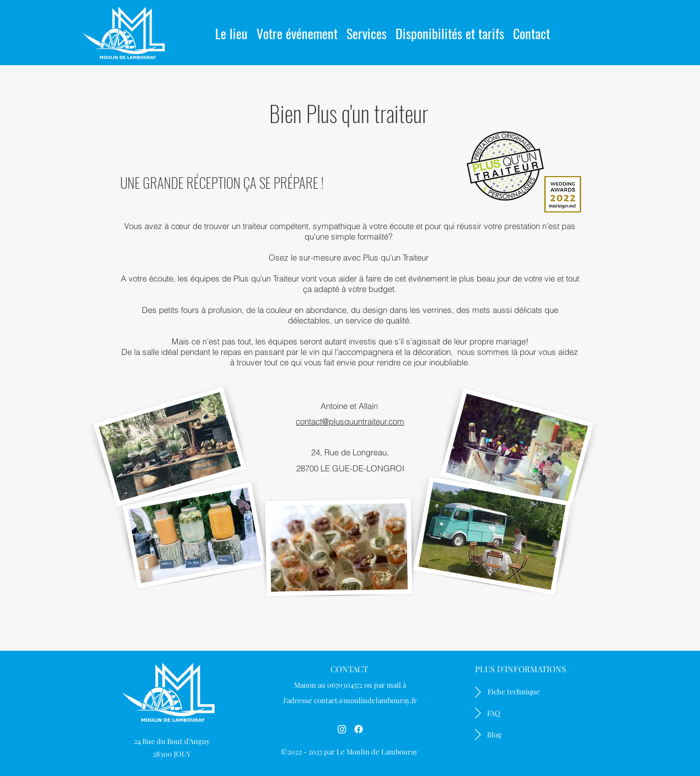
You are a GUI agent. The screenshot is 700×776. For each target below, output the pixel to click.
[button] (297, 28)
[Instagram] (342, 729)
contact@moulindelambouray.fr (365, 700)
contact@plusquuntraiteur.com (350, 421)
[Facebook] (359, 729)
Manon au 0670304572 (328, 685)
